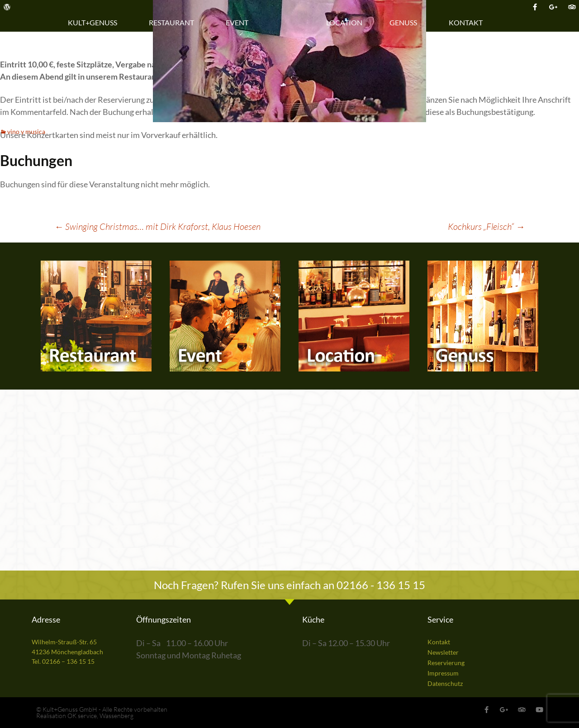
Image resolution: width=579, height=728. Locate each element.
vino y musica (26, 131)
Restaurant (174, 23)
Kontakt (468, 23)
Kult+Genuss (95, 23)
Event (239, 23)
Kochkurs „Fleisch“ (486, 226)
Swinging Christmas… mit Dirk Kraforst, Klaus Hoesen (157, 226)
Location (344, 22)
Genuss (406, 23)
